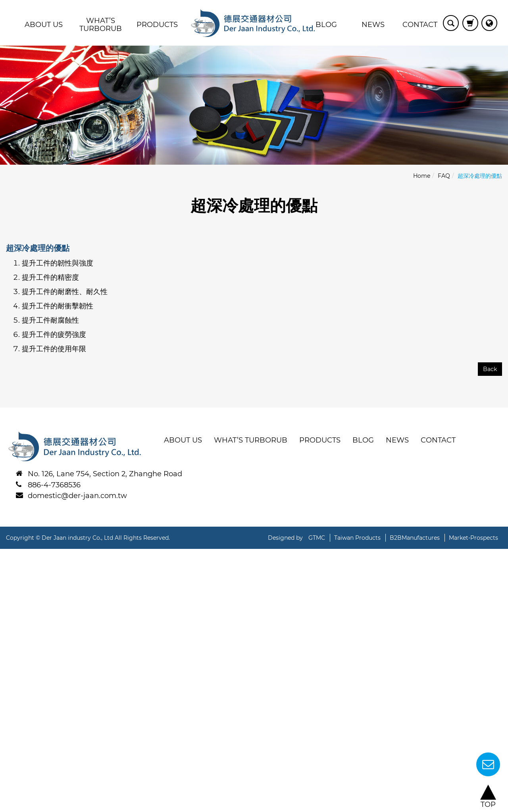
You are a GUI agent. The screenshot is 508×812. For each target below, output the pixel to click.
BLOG (326, 25)
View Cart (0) (470, 23)
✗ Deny (13, 584)
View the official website (92, 645)
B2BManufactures (415, 538)
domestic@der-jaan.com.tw (77, 496)
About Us (44, 25)
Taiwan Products (357, 538)
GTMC (317, 538)
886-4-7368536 (54, 485)
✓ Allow (14, 574)
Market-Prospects (473, 538)
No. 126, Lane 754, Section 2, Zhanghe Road (105, 474)
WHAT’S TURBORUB (101, 25)
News (373, 25)
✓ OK (291, 806)
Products (157, 25)
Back (490, 369)
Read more (23, 645)
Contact (420, 25)
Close (10, 554)
